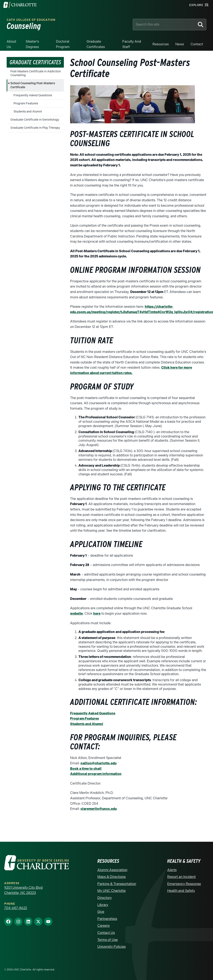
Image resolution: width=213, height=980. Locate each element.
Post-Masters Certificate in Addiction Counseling (36, 73)
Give (101, 912)
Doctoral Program (63, 44)
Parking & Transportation (117, 884)
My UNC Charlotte (111, 891)
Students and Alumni (28, 112)
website (76, 614)
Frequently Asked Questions (33, 95)
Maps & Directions (111, 877)
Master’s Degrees (32, 44)
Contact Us (106, 933)
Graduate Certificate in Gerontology (35, 120)
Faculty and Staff (132, 44)
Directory (105, 898)
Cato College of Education (31, 20)
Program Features (26, 103)
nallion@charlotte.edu (98, 763)
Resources (161, 44)
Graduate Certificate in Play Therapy (35, 128)
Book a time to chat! (86, 769)
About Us (11, 44)
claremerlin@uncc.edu (99, 809)
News (180, 44)
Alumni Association (112, 870)
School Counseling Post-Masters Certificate (33, 85)
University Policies (111, 947)
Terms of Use (108, 940)
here (97, 614)
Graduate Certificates (96, 44)
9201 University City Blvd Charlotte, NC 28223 (23, 890)
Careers (103, 926)
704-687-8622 (16, 908)
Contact (197, 44)
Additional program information (96, 774)
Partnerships (107, 919)
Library (103, 905)
